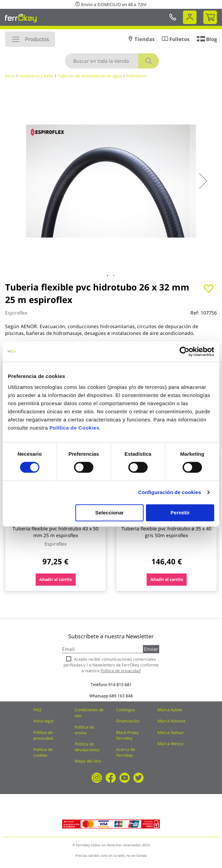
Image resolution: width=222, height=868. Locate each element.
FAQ (37, 710)
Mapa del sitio (88, 761)
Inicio (10, 76)
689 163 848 (121, 696)
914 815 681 (120, 685)
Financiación (128, 721)
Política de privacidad (43, 735)
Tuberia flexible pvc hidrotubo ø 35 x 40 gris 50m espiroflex (166, 532)
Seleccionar (109, 513)
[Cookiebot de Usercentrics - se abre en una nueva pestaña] (184, 352)
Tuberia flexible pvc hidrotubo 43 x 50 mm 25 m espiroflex (55, 532)
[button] (203, 181)
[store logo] (21, 18)
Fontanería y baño (36, 76)
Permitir (180, 513)
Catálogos (126, 710)
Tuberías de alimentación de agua (90, 76)
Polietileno (136, 76)
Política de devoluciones (87, 747)
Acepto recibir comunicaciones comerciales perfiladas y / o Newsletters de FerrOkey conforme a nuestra (111, 665)
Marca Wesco (170, 744)
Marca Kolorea (171, 721)
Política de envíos (84, 730)
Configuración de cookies (170, 492)
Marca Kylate (170, 710)
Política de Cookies (75, 428)
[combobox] (112, 61)
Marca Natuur (171, 732)
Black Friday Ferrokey (127, 735)
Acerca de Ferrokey (126, 752)
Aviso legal (43, 721)
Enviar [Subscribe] (151, 649)
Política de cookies (43, 752)
